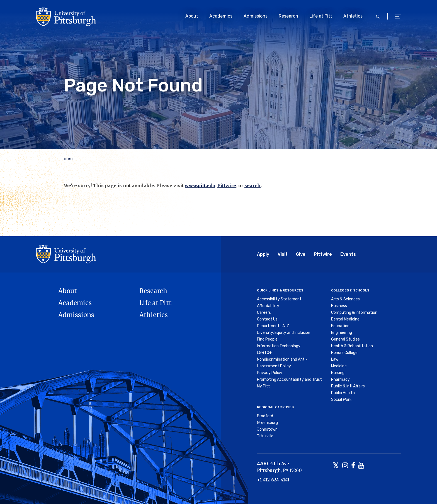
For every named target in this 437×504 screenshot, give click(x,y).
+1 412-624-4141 (273, 480)
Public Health (343, 393)
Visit (283, 254)
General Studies (345, 339)
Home (69, 159)
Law (335, 359)
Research (288, 16)
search (253, 185)
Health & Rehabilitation (352, 346)
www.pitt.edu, (201, 185)
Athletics (353, 16)
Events (348, 254)
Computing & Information (354, 313)
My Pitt (264, 386)
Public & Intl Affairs (348, 386)
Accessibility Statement (279, 299)
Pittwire (227, 185)
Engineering (342, 333)
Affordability (268, 306)
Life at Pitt (321, 16)
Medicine (339, 366)
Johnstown (267, 429)
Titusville (265, 436)
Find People (267, 339)
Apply (263, 254)
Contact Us (267, 319)
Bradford (265, 416)
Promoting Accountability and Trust (289, 379)
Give (301, 254)
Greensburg (267, 423)
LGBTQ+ (264, 353)
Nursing (338, 373)
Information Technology (279, 346)
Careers (264, 313)
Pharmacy (340, 379)
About (192, 16)
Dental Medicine (345, 319)
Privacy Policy (270, 373)
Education (340, 326)
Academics (221, 16)
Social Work (341, 400)
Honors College (344, 353)
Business (339, 306)
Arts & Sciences (345, 299)
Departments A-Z (273, 326)
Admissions (256, 16)
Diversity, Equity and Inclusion (284, 333)
